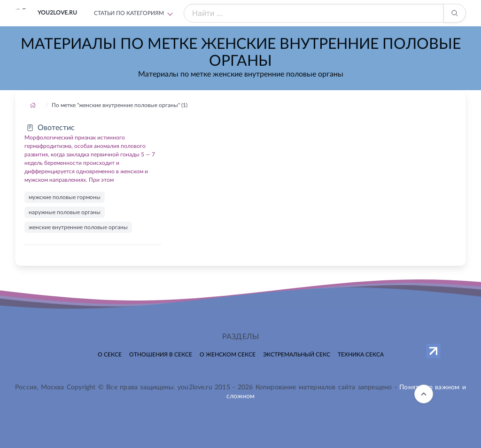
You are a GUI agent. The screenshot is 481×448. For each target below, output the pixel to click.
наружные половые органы (65, 212)
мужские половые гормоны (65, 197)
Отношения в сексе (161, 355)
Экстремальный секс (297, 355)
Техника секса (361, 355)
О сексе (110, 355)
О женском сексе (228, 355)
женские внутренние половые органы (78, 227)
